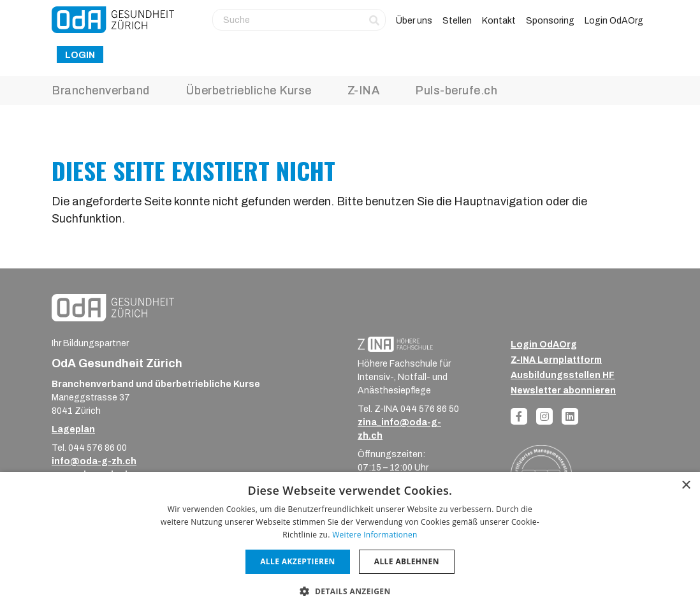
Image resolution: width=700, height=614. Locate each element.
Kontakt (499, 21)
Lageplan (73, 429)
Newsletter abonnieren (563, 391)
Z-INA (364, 91)
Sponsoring (550, 21)
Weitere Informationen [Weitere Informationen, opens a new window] (375, 535)
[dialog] (350, 543)
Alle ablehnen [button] (407, 561)
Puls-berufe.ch (456, 91)
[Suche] (299, 20)
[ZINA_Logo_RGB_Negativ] (395, 344)
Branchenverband (101, 91)
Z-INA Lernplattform (556, 360)
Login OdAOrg (614, 21)
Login (80, 55)
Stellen (457, 21)
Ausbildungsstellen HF (563, 375)
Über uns (414, 21)
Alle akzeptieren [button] (298, 561)
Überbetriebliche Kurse (249, 91)
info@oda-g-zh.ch (94, 461)
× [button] (686, 486)
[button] (350, 591)
